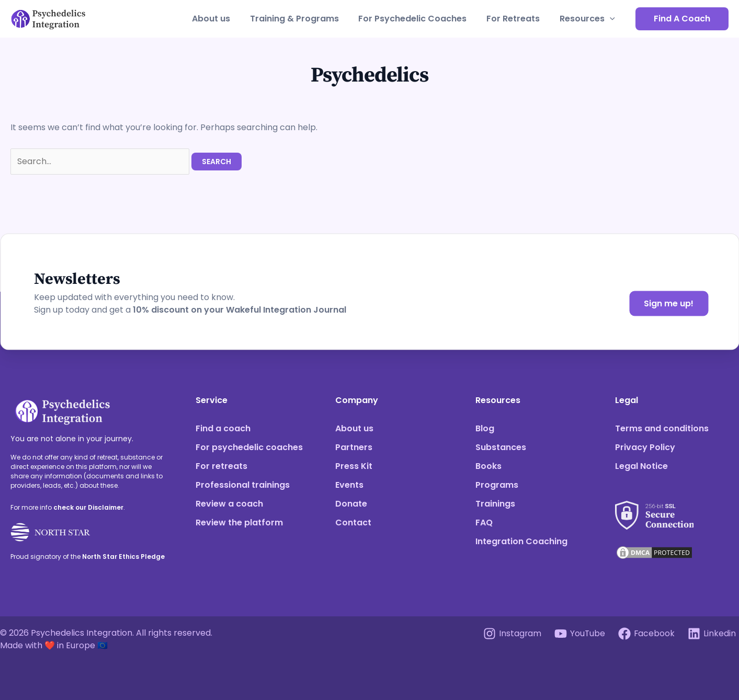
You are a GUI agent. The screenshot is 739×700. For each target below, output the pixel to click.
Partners (354, 447)
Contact (353, 523)
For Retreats (518, 19)
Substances (501, 447)
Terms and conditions (662, 428)
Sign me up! (669, 303)
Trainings (495, 504)
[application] (611, 19)
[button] (682, 19)
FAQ (484, 523)
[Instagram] (511, 634)
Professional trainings (243, 485)
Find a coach (223, 428)
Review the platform (239, 523)
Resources (589, 19)
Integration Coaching (521, 541)
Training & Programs (305, 19)
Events (349, 485)
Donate (351, 504)
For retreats (221, 466)
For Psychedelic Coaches (420, 19)
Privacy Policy (645, 447)
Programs (497, 485)
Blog (485, 428)
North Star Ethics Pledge (123, 556)
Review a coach (229, 504)
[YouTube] (579, 634)
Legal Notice (641, 466)
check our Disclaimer (88, 507)
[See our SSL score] (654, 509)
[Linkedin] (712, 634)
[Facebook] (646, 634)
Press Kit (354, 466)
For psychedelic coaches (249, 447)
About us (225, 19)
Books (488, 466)
